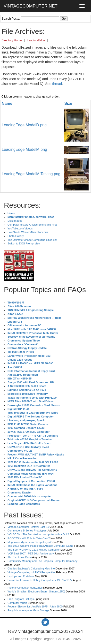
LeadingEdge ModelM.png (24, 149)
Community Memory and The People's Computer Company (42, 561)
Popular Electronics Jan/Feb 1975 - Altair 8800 (35, 606)
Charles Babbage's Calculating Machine (31, 568)
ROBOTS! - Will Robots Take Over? (29, 538)
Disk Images (15, 221)
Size (68, 103)
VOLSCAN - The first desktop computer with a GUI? (38, 534)
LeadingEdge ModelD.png (24, 125)
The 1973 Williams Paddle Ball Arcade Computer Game (40, 546)
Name (7, 103)
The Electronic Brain (20, 557)
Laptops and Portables (21, 576)
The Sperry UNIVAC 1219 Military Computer (34, 550)
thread (57, 84)
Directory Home (12, 40)
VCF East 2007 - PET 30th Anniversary (31, 553)
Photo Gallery (16, 236)
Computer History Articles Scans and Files (32, 225)
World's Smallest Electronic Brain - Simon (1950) (36, 591)
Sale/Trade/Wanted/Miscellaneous (28, 232)
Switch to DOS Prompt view (24, 243)
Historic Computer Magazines (25, 588)
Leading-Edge (36, 40)
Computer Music (17, 603)
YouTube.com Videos (20, 228)
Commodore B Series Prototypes (27, 530)
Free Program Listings (21, 599)
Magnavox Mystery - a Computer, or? (29, 542)
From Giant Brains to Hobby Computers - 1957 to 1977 (40, 580)
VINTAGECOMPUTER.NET (31, 6)
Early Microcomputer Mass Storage (28, 610)
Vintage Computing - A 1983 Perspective (31, 572)
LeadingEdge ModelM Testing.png (31, 174)
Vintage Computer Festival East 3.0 (29, 527)
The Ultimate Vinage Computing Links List (32, 240)
